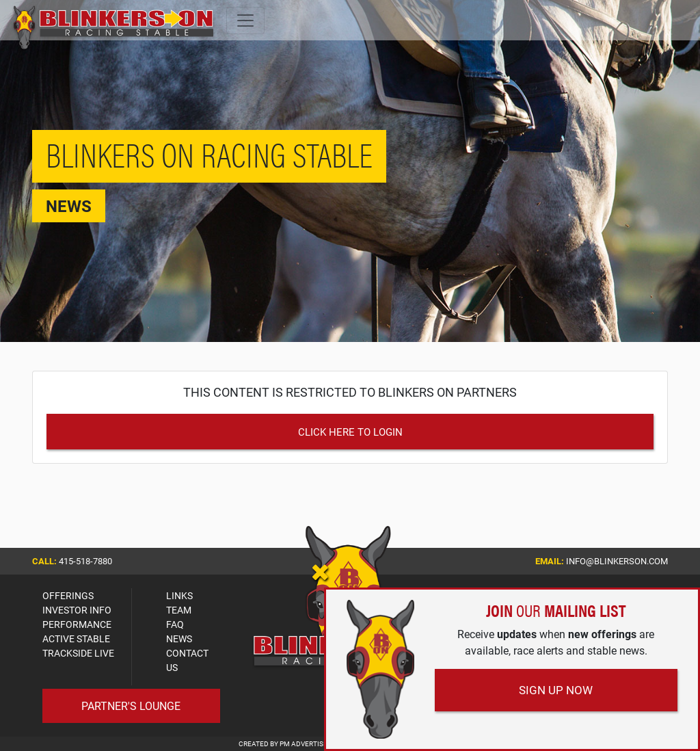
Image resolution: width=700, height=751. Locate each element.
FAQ (175, 624)
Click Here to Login (350, 432)
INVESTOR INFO (77, 610)
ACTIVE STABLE (76, 638)
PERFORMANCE (77, 624)
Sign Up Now (556, 690)
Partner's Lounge (131, 706)
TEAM (179, 610)
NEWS (179, 638)
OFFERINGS (68, 595)
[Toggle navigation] (245, 21)
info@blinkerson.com (617, 561)
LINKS (179, 595)
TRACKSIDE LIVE (78, 653)
